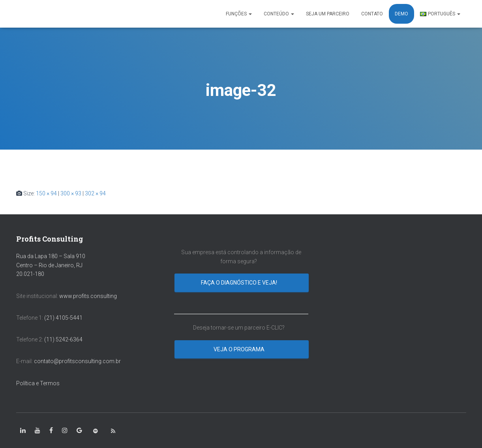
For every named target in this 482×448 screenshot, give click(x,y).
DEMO (401, 14)
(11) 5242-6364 (64, 339)
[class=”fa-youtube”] (38, 431)
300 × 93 (71, 193)
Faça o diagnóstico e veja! (240, 283)
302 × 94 (95, 193)
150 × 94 (46, 193)
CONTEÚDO (279, 14)
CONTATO (372, 14)
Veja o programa (240, 349)
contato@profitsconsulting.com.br (77, 361)
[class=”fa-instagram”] (65, 431)
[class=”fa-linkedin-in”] (23, 431)
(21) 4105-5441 (63, 318)
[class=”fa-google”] (79, 431)
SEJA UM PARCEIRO (328, 14)
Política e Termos (38, 383)
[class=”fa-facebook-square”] (51, 431)
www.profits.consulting (88, 296)
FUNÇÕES (239, 14)
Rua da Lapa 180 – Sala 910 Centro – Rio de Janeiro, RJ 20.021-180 (51, 265)
